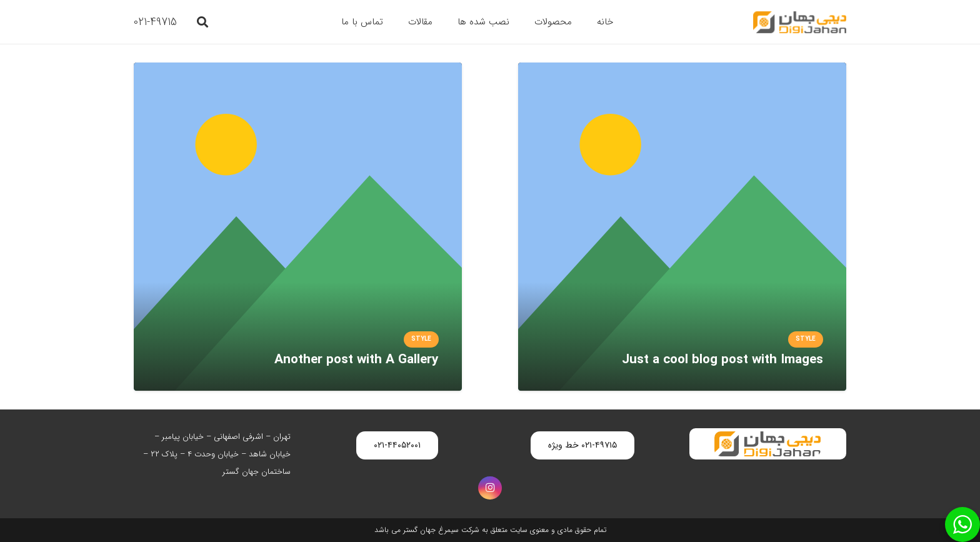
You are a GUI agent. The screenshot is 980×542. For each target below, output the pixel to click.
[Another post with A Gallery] (298, 71)
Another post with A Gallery (357, 360)
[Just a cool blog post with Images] (682, 71)
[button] (202, 22)
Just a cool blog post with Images (722, 360)
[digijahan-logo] (800, 22)
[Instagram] (490, 488)
